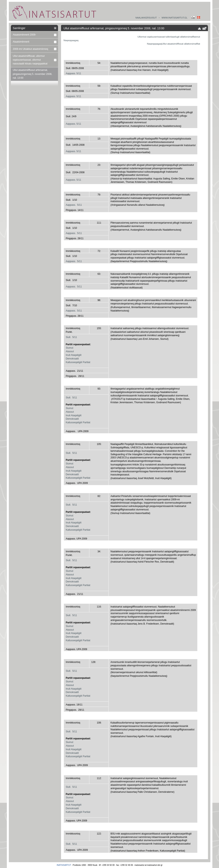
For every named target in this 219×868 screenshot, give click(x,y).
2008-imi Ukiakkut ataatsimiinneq (31, 49)
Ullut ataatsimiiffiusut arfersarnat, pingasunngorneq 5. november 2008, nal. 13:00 (33, 74)
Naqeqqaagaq (71, 40)
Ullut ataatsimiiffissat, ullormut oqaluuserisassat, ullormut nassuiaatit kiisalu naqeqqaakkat (30, 60)
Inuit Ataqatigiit (74, 355)
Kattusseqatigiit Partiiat (78, 362)
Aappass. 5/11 (74, 73)
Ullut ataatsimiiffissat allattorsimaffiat (181, 44)
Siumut (70, 348)
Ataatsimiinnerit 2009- (24, 35)
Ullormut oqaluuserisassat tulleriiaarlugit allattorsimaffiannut (169, 37)
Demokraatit (72, 359)
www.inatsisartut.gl (175, 18)
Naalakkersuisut (146, 18)
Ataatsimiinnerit (21, 42)
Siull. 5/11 (71, 337)
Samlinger (19, 28)
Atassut (70, 351)
